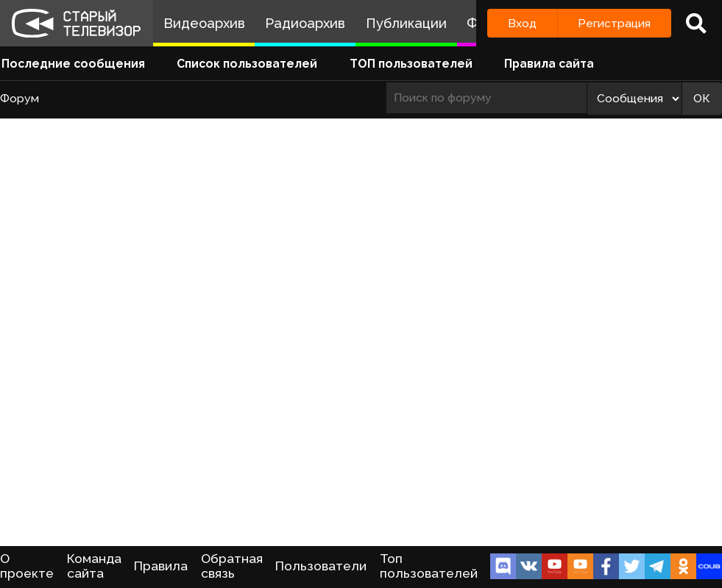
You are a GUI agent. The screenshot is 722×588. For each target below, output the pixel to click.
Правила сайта (549, 64)
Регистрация (614, 23)
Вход (522, 23)
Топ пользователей (429, 566)
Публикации (406, 23)
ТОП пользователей (411, 64)
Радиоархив (305, 23)
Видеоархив (204, 23)
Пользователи (321, 566)
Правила (161, 566)
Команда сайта (94, 566)
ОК (702, 98)
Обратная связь (232, 566)
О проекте (27, 566)
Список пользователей (247, 64)
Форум (20, 98)
